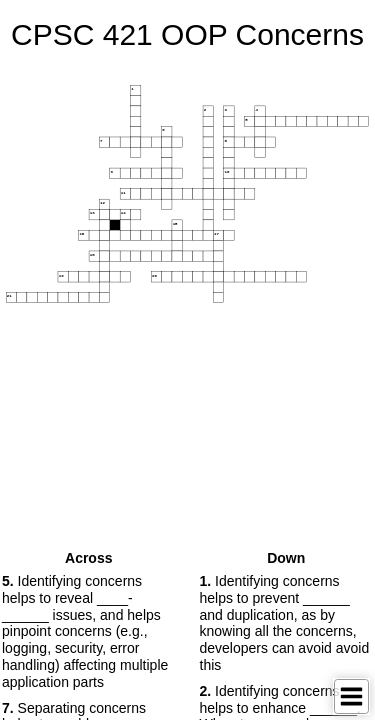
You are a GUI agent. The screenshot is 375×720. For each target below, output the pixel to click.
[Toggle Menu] (351, 696)
